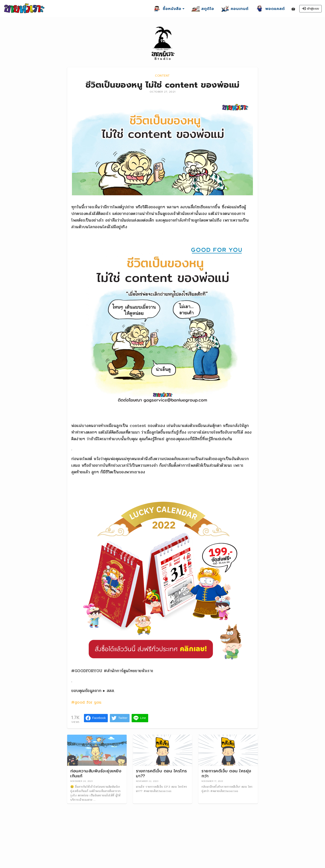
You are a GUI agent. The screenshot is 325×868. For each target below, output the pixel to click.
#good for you (86, 702)
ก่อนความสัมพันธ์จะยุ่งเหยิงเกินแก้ (96, 773)
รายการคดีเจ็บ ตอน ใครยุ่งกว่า (226, 773)
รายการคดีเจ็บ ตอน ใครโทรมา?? (161, 773)
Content (162, 76)
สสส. (111, 691)
